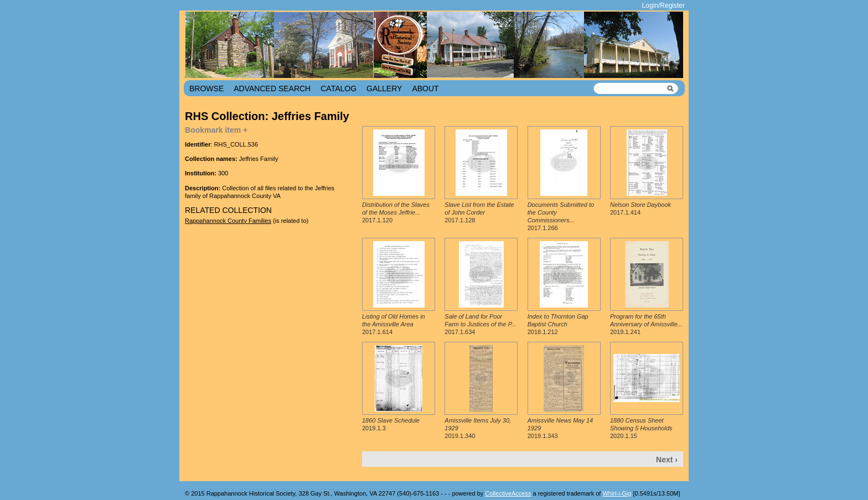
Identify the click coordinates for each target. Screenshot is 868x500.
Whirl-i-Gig (617, 493)
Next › (667, 460)
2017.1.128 (479, 213)
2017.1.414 (640, 209)
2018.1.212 (558, 324)
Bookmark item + (216, 130)
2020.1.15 (641, 428)
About (425, 88)
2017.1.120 (396, 213)
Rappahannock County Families (228, 221)
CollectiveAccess (508, 493)
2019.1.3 (391, 424)
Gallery (384, 88)
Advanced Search (272, 88)
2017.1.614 (394, 324)
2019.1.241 (646, 324)
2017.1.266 (561, 217)
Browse (206, 88)
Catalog (339, 88)
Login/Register (663, 6)
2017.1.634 (480, 324)
